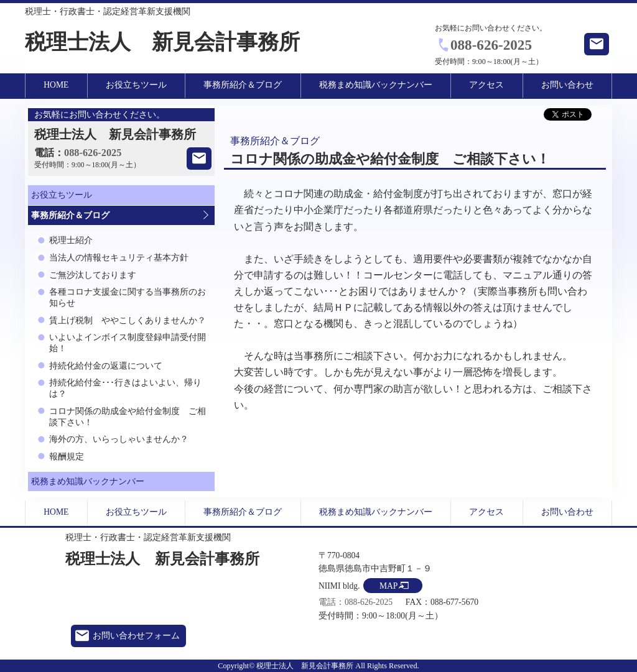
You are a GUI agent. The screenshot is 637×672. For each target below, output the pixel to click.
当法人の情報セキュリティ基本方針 (119, 258)
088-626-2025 (491, 45)
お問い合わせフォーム (136, 636)
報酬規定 (67, 457)
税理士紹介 (71, 240)
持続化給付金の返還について (106, 366)
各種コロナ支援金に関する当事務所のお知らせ (128, 297)
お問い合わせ (567, 85)
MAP (388, 586)
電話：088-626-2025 (356, 602)
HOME (56, 85)
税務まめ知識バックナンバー (376, 85)
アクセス (486, 85)
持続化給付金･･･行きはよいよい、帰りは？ (125, 388)
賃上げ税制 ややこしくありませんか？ (128, 320)
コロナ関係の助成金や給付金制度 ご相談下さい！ (128, 417)
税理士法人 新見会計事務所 (162, 42)
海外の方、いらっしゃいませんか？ (119, 439)
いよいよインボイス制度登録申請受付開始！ (128, 343)
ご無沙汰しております (93, 275)
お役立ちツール (136, 85)
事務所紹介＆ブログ (243, 85)
